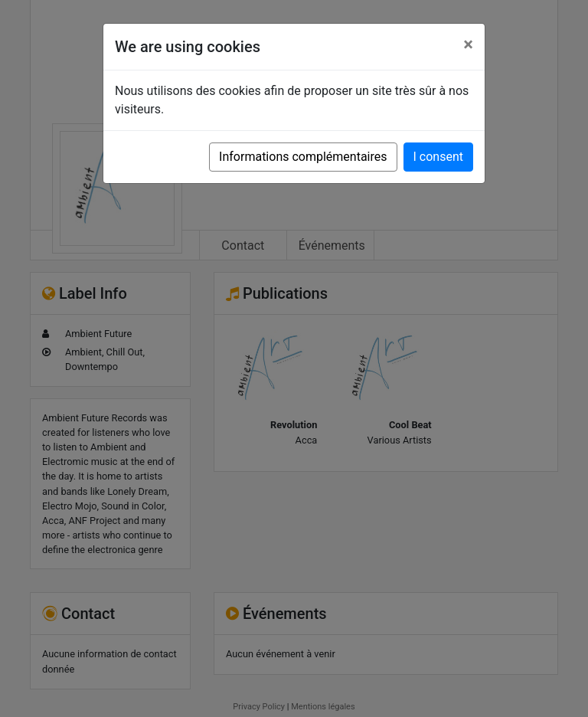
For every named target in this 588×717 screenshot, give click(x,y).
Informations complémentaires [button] (303, 157)
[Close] (468, 44)
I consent (438, 157)
